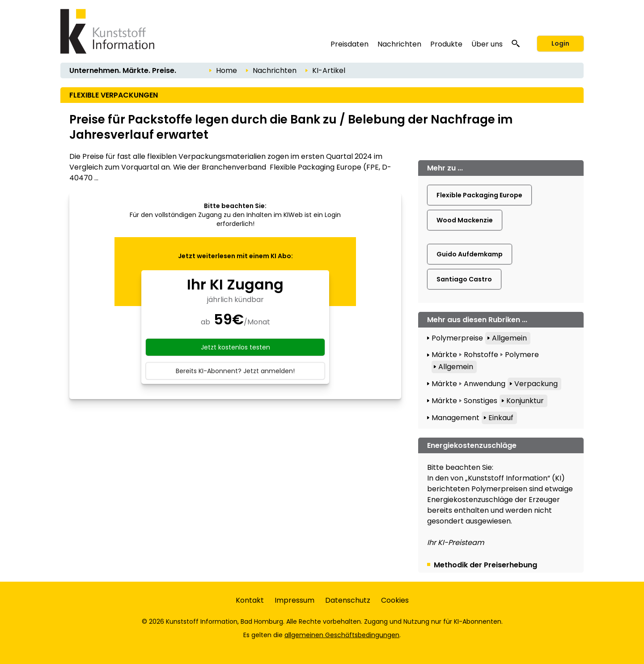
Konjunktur (525, 401)
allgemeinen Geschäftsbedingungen (342, 635)
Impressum (294, 600)
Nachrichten (399, 44)
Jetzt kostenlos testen (235, 347)
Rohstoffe (481, 355)
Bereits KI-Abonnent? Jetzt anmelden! (235, 371)
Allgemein (509, 338)
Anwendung (485, 384)
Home (227, 70)
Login (560, 43)
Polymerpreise (457, 338)
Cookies (395, 600)
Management (455, 418)
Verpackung (536, 384)
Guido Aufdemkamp (470, 254)
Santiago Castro (464, 279)
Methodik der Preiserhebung (485, 565)
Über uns (487, 44)
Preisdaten (350, 44)
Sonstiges (481, 401)
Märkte (444, 355)
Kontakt (250, 600)
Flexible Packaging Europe (479, 195)
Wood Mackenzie (465, 220)
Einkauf (501, 418)
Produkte (446, 44)
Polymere (522, 355)
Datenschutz (348, 600)
